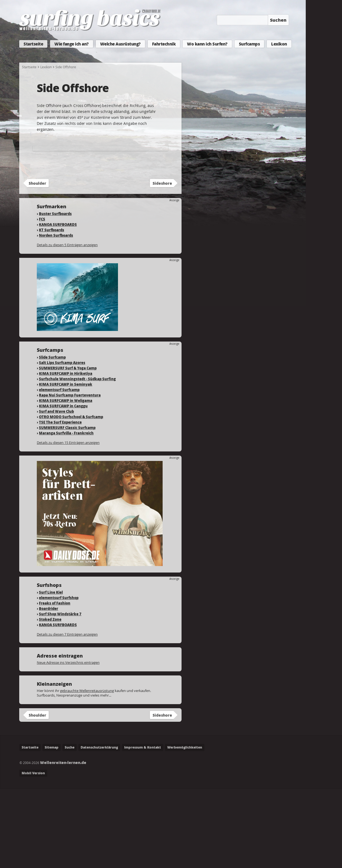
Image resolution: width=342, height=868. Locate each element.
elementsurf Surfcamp (59, 469)
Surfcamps (249, 44)
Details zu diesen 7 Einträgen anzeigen (67, 714)
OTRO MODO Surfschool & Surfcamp (71, 497)
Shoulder (37, 263)
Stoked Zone (50, 699)
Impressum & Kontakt (143, 827)
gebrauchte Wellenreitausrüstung (87, 771)
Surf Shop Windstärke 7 (60, 694)
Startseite (33, 44)
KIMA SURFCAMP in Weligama (66, 480)
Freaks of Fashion (55, 683)
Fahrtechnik (164, 44)
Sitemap (52, 827)
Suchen (278, 20)
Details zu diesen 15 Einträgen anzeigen (68, 522)
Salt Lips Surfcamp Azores (62, 442)
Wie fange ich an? (72, 44)
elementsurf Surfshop (59, 677)
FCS (42, 299)
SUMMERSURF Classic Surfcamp (67, 507)
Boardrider (49, 688)
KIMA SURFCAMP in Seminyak (66, 464)
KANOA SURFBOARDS (58, 304)
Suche (70, 827)
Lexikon (279, 44)
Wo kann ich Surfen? (207, 44)
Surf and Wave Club (56, 491)
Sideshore (162, 263)
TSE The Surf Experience (60, 502)
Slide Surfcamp (52, 437)
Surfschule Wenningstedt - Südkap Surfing (77, 459)
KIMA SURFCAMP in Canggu (63, 486)
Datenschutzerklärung (99, 827)
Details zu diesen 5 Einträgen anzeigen (67, 325)
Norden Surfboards (56, 315)
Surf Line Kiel (51, 672)
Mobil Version (33, 853)
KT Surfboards (52, 310)
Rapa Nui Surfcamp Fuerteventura (70, 475)
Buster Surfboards (55, 293)
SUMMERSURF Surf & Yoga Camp (68, 448)
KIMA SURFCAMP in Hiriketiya (66, 453)
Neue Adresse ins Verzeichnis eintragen (68, 742)
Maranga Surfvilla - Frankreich (66, 513)
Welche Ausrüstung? (120, 44)
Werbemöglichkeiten (185, 827)
